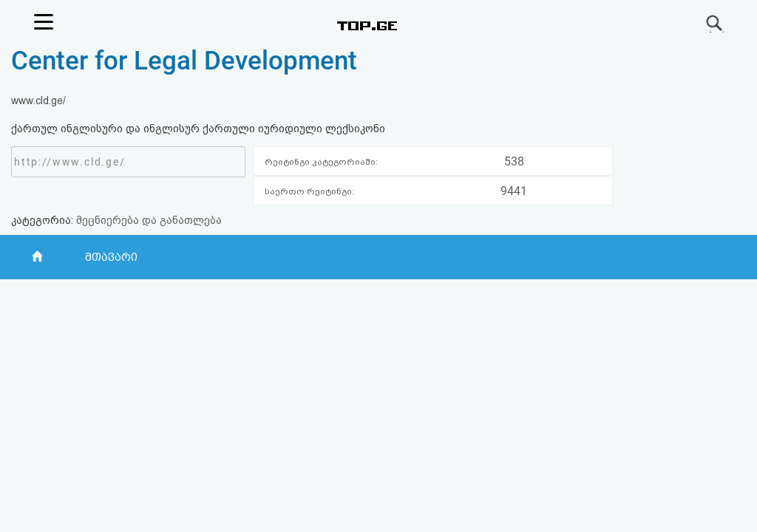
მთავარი (111, 257)
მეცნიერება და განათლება (149, 220)
